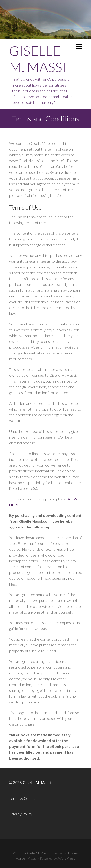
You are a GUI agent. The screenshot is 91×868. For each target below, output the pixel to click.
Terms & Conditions (25, 798)
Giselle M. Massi (38, 59)
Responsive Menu (79, 47)
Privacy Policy (21, 814)
